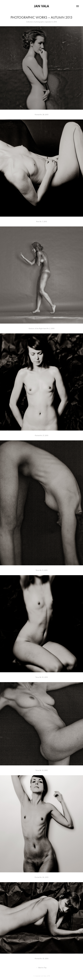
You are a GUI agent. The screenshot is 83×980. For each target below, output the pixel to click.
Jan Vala (41, 6)
